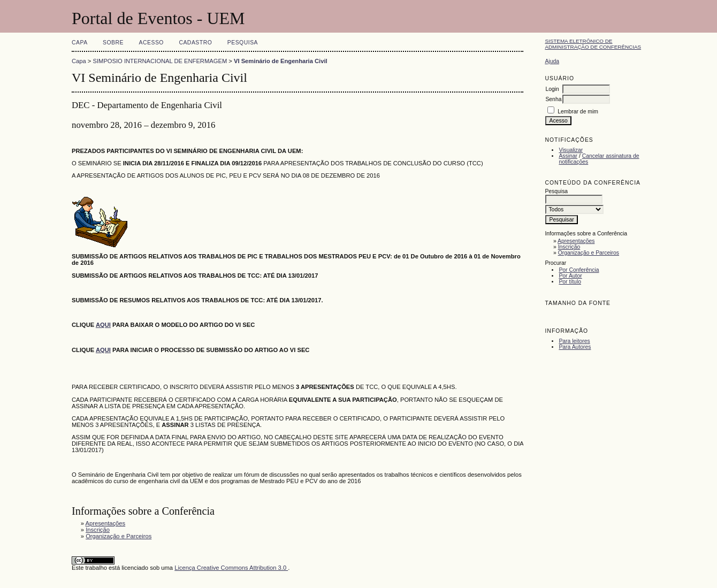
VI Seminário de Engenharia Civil (281, 61)
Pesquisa (243, 43)
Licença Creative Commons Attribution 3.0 (231, 568)
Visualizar (571, 150)
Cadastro (195, 43)
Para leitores (574, 341)
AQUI (103, 350)
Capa (80, 43)
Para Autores (575, 347)
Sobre (113, 43)
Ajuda (552, 61)
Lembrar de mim (578, 112)
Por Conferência (579, 270)
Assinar (568, 156)
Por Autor (570, 276)
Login (552, 89)
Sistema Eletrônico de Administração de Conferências (593, 44)
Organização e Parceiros (589, 253)
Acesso (151, 43)
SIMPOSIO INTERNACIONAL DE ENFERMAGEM (160, 61)
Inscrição (569, 247)
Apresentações (576, 241)
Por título (570, 282)
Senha (553, 99)
